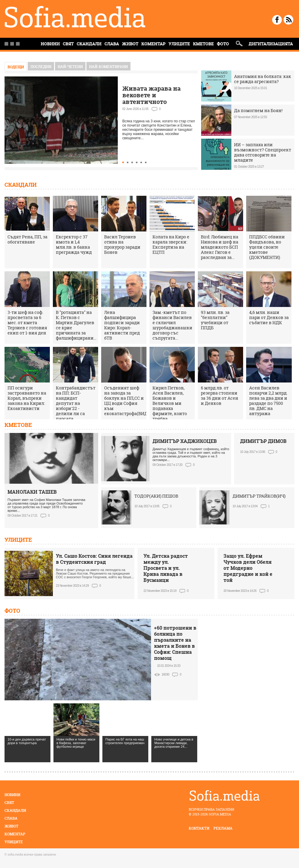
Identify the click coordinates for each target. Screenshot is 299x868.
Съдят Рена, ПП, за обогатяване (27, 239)
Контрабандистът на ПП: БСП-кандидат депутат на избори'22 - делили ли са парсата (76, 403)
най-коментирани (108, 67)
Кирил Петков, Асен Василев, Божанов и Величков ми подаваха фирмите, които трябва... (170, 403)
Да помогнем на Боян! (258, 110)
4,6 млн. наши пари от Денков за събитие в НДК (269, 317)
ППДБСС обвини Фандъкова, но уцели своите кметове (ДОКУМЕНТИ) (267, 247)
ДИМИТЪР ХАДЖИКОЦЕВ (185, 441)
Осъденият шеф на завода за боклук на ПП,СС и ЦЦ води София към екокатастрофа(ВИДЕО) (129, 401)
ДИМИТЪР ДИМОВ (263, 441)
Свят (68, 44)
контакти (199, 828)
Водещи (16, 67)
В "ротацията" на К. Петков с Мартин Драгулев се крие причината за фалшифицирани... (76, 325)
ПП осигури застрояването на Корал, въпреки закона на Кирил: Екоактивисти (27, 398)
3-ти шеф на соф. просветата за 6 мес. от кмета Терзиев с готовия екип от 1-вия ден (27, 323)
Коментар (153, 44)
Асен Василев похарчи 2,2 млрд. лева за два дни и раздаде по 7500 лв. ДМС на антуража (268, 401)
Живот (130, 44)
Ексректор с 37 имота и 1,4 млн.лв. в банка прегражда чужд (74, 244)
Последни (41, 67)
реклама (223, 828)
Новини (12, 795)
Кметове (203, 44)
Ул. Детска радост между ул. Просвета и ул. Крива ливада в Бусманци (166, 568)
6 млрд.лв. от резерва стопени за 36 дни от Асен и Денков (220, 395)
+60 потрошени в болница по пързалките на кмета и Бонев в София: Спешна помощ (175, 643)
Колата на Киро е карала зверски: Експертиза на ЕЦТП (171, 244)
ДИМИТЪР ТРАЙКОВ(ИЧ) (259, 496)
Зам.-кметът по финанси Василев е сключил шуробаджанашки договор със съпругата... (172, 325)
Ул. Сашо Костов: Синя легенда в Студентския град (94, 559)
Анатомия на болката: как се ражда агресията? (263, 79)
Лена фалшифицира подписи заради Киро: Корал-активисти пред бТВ (122, 325)
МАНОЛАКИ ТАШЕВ (32, 492)
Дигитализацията (271, 44)
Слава (112, 44)
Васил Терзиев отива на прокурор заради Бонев (122, 244)
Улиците (179, 44)
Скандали (89, 44)
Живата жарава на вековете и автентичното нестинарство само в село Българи (155, 102)
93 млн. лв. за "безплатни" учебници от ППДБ (215, 320)
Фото (223, 44)
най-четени (70, 67)
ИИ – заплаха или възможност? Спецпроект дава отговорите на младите (263, 152)
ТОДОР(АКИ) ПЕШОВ (156, 496)
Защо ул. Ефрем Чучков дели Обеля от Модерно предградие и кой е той (248, 568)
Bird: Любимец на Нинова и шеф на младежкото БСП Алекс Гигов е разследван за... (220, 247)
